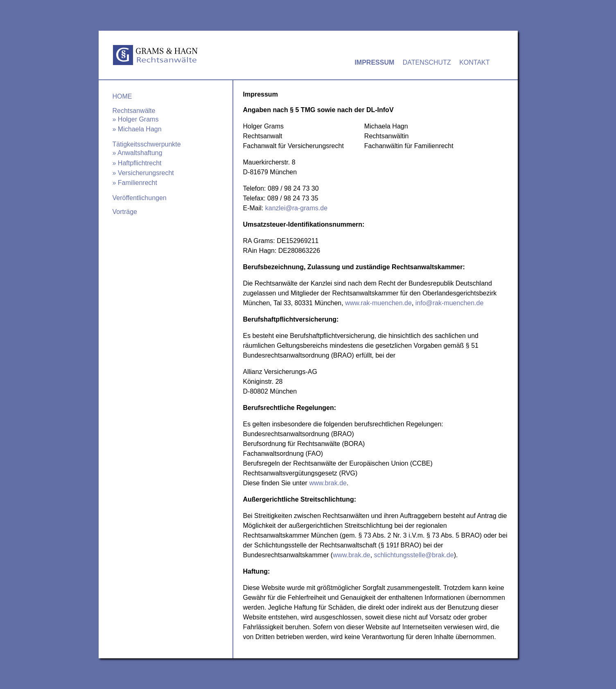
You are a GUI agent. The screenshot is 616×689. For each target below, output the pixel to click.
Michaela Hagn (140, 129)
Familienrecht (138, 183)
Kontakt (474, 62)
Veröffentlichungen (140, 198)
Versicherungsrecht (146, 173)
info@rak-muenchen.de (450, 303)
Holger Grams (138, 119)
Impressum (374, 62)
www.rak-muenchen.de (378, 303)
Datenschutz (427, 62)
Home (122, 96)
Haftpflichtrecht (140, 163)
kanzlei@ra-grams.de (296, 208)
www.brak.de (328, 483)
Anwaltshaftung (140, 153)
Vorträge (125, 212)
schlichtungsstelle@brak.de (414, 555)
